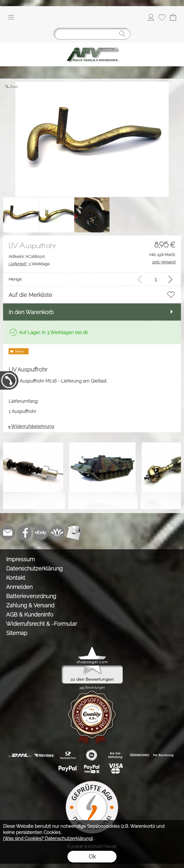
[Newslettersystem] (74, 533)
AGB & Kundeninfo (30, 615)
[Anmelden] (151, 17)
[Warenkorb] (173, 17)
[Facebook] (24, 533)
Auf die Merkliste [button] (30, 295)
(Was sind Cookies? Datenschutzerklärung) (48, 839)
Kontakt (16, 578)
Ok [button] (92, 856)
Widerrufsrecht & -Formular (42, 624)
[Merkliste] (162, 17)
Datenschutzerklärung (34, 568)
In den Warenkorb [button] (31, 312)
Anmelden (19, 587)
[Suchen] (92, 34)
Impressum (20, 559)
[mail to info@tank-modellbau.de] (8, 533)
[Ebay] (41, 533)
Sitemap (17, 633)
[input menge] (156, 279)
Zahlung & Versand (30, 605)
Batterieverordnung (31, 596)
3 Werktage (29, 264)
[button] (11, 17)
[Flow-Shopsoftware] (57, 533)
